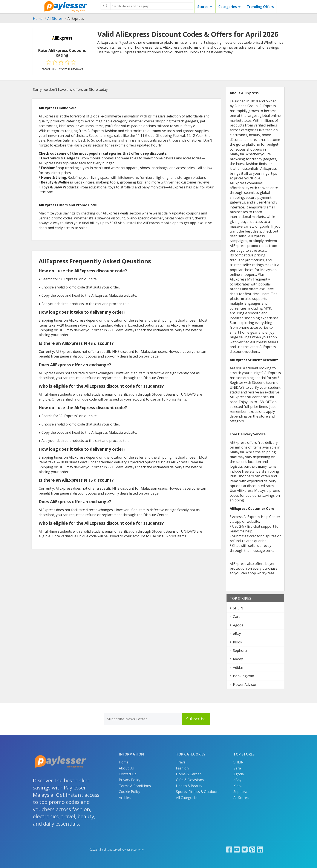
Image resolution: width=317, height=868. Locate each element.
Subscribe (196, 719)
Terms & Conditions (135, 786)
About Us (126, 768)
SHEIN (238, 608)
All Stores (55, 19)
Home (38, 19)
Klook (238, 642)
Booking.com (243, 676)
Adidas (238, 668)
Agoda (238, 625)
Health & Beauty (189, 786)
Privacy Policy (130, 780)
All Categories (187, 798)
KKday (238, 659)
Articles (125, 798)
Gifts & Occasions (190, 780)
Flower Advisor (245, 685)
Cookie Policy (129, 792)
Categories (228, 7)
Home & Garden (189, 774)
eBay (237, 634)
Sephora (240, 651)
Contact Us (128, 774)
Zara (237, 617)
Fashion (182, 768)
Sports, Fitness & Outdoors (198, 792)
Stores (203, 7)
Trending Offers (260, 7)
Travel (181, 762)
